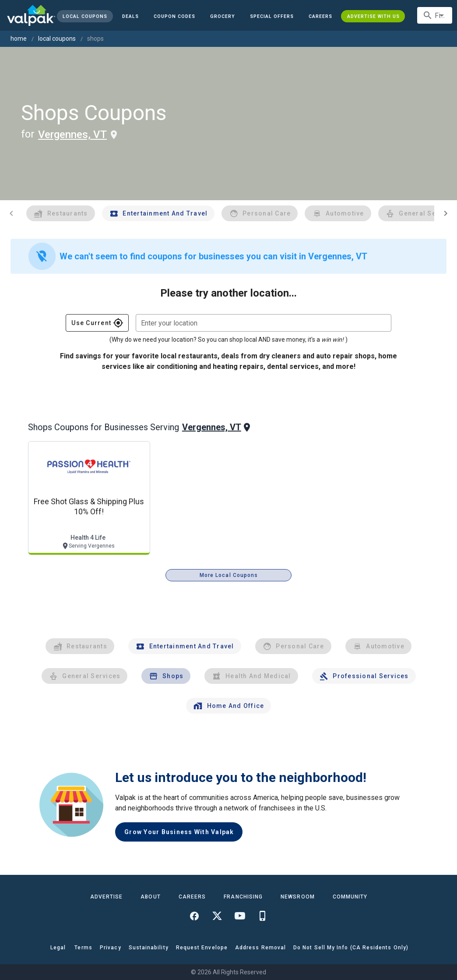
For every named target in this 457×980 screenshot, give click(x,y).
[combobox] (435, 15)
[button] (272, 16)
